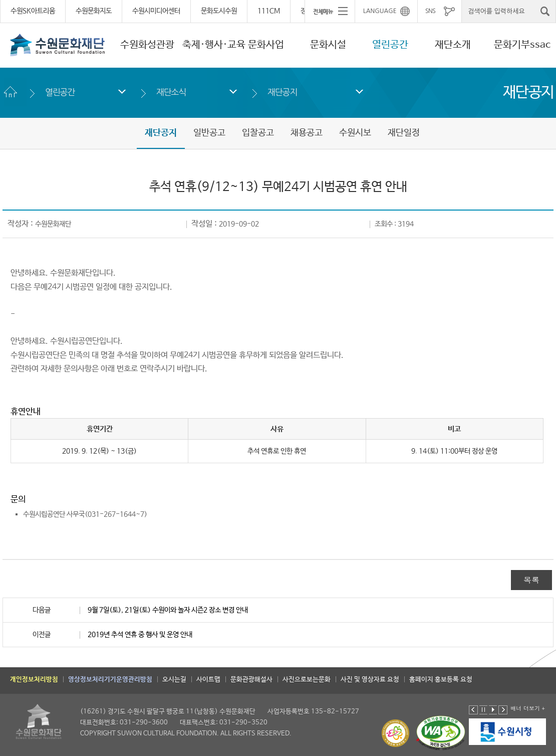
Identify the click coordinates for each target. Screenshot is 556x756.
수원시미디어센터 (156, 11)
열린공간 (390, 45)
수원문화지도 (94, 11)
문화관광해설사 (251, 680)
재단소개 (453, 45)
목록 (531, 580)
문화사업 (266, 45)
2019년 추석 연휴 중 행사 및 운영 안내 (140, 635)
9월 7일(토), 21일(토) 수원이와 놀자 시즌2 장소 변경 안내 (168, 610)
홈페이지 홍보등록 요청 (441, 680)
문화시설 (328, 45)
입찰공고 (258, 133)
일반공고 (209, 133)
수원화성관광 (147, 45)
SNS (430, 11)
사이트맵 (208, 680)
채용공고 (307, 133)
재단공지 (282, 92)
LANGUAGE (380, 11)
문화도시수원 (219, 11)
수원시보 (355, 133)
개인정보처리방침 (34, 680)
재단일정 (404, 133)
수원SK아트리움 (33, 11)
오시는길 (174, 680)
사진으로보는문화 (307, 680)
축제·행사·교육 (214, 45)
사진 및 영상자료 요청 (370, 680)
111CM (269, 11)
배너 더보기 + (528, 708)
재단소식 (171, 92)
